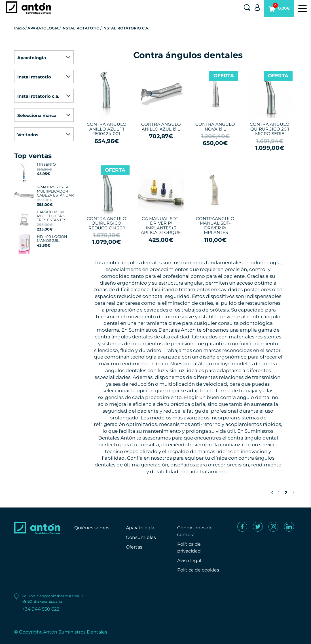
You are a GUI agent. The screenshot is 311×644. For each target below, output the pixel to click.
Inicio (19, 28)
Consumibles (141, 537)
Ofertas (134, 547)
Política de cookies (198, 570)
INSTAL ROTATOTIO (81, 28)
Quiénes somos (92, 528)
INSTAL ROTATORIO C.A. (126, 28)
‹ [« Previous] (272, 492)
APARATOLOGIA (43, 28)
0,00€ (279, 10)
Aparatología (140, 528)
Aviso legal (189, 561)
